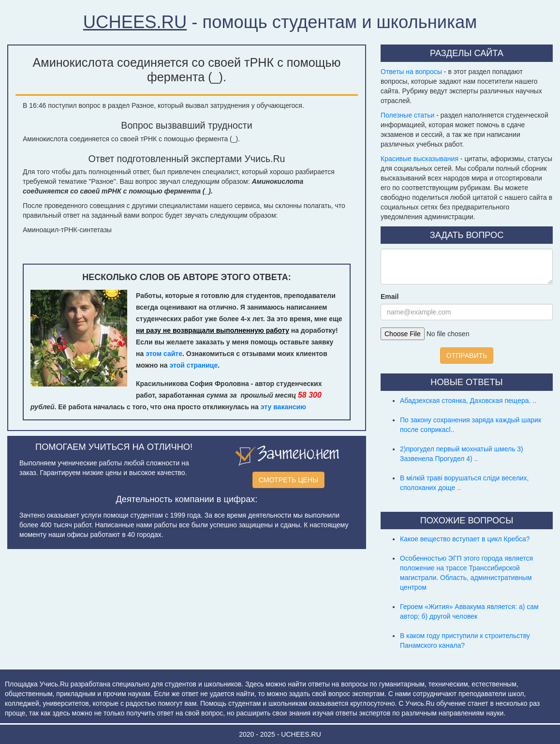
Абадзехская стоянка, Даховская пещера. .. (468, 401)
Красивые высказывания (420, 159)
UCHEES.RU (135, 22)
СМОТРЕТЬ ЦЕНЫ (289, 480)
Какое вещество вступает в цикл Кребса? (465, 539)
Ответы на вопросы (411, 72)
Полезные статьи (407, 115)
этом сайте (164, 354)
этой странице (194, 365)
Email (390, 297)
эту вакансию (283, 407)
